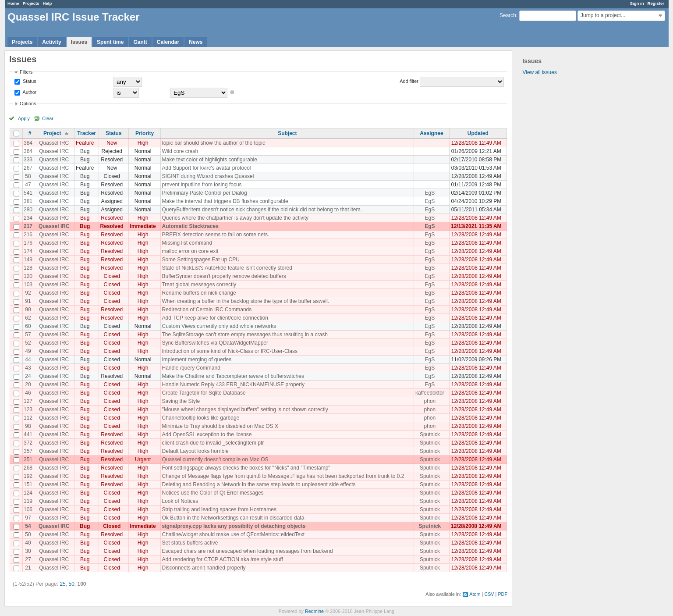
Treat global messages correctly (199, 285)
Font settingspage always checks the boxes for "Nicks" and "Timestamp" (246, 468)
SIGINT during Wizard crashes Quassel (208, 176)
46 (28, 393)
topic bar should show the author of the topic (213, 143)
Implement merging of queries (197, 360)
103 (28, 285)
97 (28, 518)
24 (28, 376)
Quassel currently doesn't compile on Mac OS (215, 459)
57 (28, 335)
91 (28, 301)
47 (28, 185)
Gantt (140, 42)
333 (28, 160)
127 (28, 401)
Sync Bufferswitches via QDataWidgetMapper (215, 343)
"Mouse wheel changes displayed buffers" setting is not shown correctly (245, 409)
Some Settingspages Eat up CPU (200, 260)
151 (28, 484)
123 (28, 409)
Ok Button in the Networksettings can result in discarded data (233, 518)
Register (656, 3)
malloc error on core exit (190, 251)
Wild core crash (180, 151)
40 (28, 543)
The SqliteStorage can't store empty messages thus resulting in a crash (244, 335)
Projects (31, 3)
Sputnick (430, 434)
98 (28, 426)
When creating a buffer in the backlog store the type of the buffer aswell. (245, 301)
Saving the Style (181, 401)
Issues (79, 42)
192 (28, 476)
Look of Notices (180, 501)
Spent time (110, 42)
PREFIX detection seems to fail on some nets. (215, 235)
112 (28, 418)
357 (28, 451)
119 (28, 501)
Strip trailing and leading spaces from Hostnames (219, 509)
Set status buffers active (190, 543)
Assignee (431, 133)
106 (28, 509)
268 (28, 468)
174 (28, 251)
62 (28, 318)
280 (28, 210)
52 (28, 343)
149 (28, 260)
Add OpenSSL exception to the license (207, 434)
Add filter (409, 81)
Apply (24, 118)
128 (28, 268)
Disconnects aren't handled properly (204, 568)
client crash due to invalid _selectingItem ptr (213, 443)
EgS (430, 193)
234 (28, 218)
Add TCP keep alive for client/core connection (215, 318)
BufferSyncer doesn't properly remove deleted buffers (224, 276)
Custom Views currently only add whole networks (219, 326)
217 (28, 226)
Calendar (168, 42)
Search (508, 15)
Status (29, 81)
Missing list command (187, 243)
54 (28, 526)
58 (28, 176)
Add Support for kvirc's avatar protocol (206, 168)
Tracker (87, 133)
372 (28, 443)
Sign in (637, 3)
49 (28, 351)
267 (28, 168)
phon (430, 401)
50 (28, 534)
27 (28, 559)
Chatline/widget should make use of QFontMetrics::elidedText (233, 534)
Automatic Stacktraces (190, 226)
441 (28, 434)
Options (28, 103)
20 (28, 385)
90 (28, 310)
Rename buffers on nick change (199, 293)
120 (28, 276)
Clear (48, 118)
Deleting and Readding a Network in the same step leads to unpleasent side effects (259, 484)
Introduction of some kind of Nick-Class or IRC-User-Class (229, 351)
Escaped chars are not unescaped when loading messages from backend (247, 551)
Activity (51, 42)
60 (28, 326)
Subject (287, 133)
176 (28, 243)
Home (13, 3)
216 (28, 235)
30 (28, 551)
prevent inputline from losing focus (202, 185)
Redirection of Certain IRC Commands (207, 310)
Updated (478, 133)
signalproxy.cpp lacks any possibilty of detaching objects (234, 526)
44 (28, 360)
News (196, 42)
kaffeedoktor (430, 393)
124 (28, 493)
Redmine (314, 611)
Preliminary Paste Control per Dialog (204, 193)
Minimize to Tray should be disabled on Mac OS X (220, 426)
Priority (145, 133)
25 (62, 584)
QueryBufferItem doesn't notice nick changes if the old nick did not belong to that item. (262, 210)
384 (28, 143)
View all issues (539, 72)
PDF (503, 594)
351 (28, 459)
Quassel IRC (54, 143)
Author (29, 92)
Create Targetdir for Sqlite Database (204, 393)
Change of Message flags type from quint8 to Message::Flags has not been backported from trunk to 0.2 (283, 476)
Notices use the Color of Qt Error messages (213, 493)
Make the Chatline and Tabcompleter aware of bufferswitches (233, 376)
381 (28, 201)
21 (28, 568)
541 (28, 193)
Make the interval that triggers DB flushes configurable (225, 201)
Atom (475, 594)
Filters (26, 72)
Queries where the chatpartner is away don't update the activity (235, 218)
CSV (489, 594)
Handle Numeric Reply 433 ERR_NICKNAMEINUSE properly (233, 385)
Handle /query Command (191, 368)
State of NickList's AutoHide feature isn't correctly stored (227, 268)
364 (28, 151)
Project (52, 133)
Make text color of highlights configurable (209, 160)
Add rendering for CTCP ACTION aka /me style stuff (222, 559)
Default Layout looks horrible (195, 451)
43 (28, 368)
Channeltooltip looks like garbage (200, 418)
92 (28, 293)
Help (48, 3)
